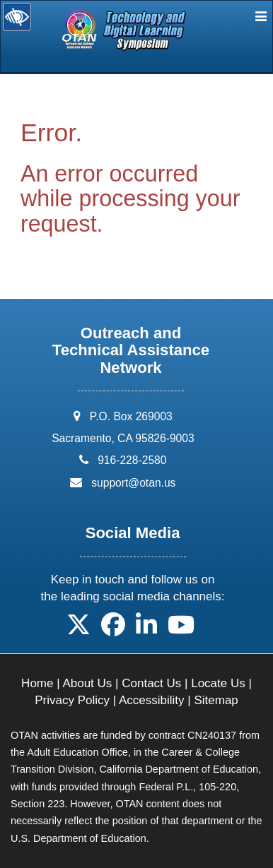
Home (37, 683)
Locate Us (218, 683)
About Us (87, 683)
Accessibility (152, 700)
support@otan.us (133, 483)
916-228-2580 (132, 460)
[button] (79, 630)
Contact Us (151, 683)
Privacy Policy (72, 700)
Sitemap (216, 700)
